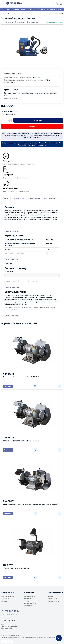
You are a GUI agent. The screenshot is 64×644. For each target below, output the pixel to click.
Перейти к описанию (11, 98)
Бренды (50, 596)
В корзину (38, 120)
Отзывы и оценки (34, 198)
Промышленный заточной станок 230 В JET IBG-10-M (21, 377)
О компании (5, 599)
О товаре (6, 198)
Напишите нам (9, 620)
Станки (10, 14)
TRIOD (16, 111)
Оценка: (7, 281)
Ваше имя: (9, 272)
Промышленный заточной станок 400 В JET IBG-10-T (21, 441)
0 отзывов (10, 22)
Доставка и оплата (7, 596)
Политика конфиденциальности (32, 600)
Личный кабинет (30, 596)
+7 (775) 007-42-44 (10, 611)
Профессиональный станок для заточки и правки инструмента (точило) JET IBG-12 (31, 504)
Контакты (4, 601)
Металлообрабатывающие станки (24, 14)
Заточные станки (41, 14)
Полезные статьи (53, 601)
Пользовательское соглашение (31, 604)
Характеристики (18, 198)
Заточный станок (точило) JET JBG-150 (16, 568)
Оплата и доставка (50, 198)
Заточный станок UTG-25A (55, 14)
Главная (3, 14)
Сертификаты (52, 599)
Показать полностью (12, 231)
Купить (32, 126)
